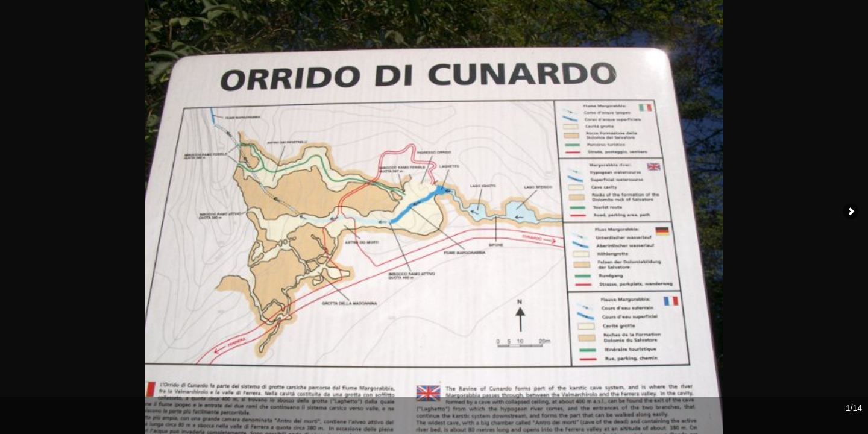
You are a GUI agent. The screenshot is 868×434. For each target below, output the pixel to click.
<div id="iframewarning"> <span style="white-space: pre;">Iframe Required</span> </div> (434, 217)
